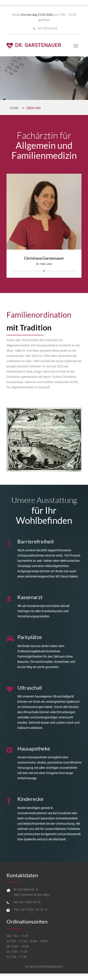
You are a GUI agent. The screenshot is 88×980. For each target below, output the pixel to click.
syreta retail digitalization (46, 966)
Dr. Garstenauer (34, 45)
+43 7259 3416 (47, 28)
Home (14, 108)
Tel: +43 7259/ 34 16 (27, 902)
